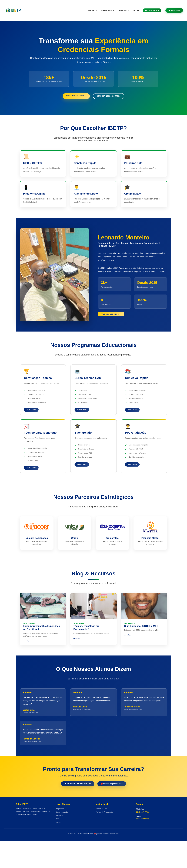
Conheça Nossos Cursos (112, 97)
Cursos (58, 849)
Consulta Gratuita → (73, 96)
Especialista (108, 10)
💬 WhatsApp (174, 10)
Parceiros (124, 10)
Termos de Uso (101, 836)
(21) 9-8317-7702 (142, 839)
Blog (136, 10)
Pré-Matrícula (152, 10)
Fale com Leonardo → (115, 322)
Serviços (93, 10)
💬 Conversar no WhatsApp (75, 810)
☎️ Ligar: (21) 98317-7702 (115, 810)
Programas (60, 836)
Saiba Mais (34, 423)
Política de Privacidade (104, 839)
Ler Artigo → (28, 658)
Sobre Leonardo (62, 839)
